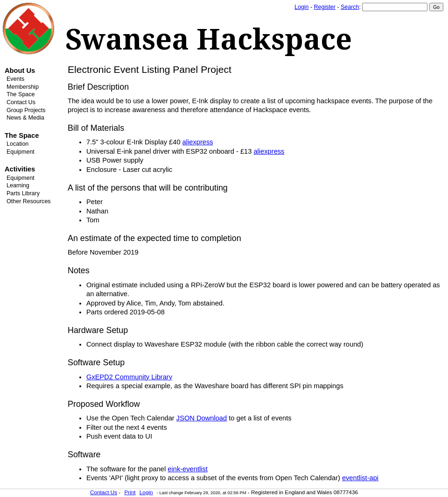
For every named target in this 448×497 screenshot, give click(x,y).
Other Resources (29, 201)
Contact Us (21, 102)
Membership (23, 87)
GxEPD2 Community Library (129, 377)
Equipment (21, 152)
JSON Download (202, 418)
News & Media (25, 118)
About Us (20, 71)
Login (301, 7)
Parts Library (23, 193)
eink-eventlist (188, 469)
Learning (18, 185)
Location (17, 144)
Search (350, 7)
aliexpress (198, 142)
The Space (21, 94)
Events (15, 79)
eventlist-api (360, 478)
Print (130, 492)
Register (325, 7)
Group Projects (26, 110)
